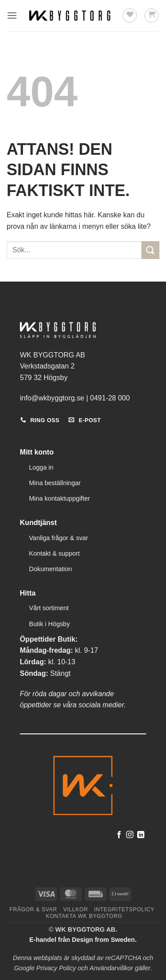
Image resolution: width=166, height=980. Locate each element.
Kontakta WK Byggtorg (84, 916)
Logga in (41, 467)
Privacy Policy (56, 968)
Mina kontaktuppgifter (60, 498)
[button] (12, 15)
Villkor (76, 909)
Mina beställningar (55, 483)
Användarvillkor (111, 968)
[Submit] (151, 250)
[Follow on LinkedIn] (141, 835)
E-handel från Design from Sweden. (83, 940)
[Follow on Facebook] (119, 835)
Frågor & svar (33, 909)
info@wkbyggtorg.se (52, 398)
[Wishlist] (130, 16)
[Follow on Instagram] (130, 835)
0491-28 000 (110, 398)
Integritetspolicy (124, 909)
